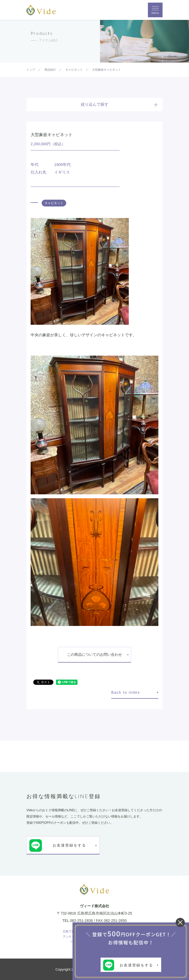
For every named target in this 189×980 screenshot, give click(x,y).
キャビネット (54, 203)
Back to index (126, 692)
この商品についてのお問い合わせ (94, 654)
